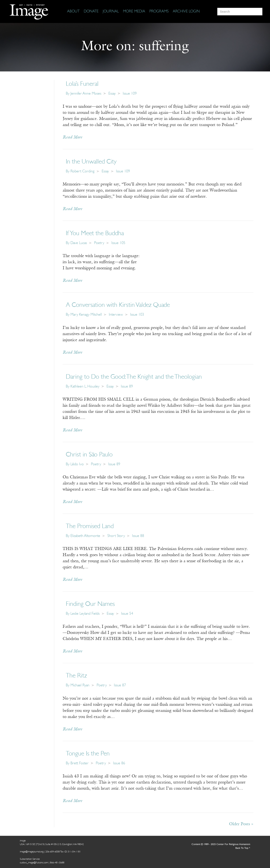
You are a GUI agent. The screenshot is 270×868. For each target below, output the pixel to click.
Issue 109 (130, 94)
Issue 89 (127, 387)
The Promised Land (90, 527)
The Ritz (76, 676)
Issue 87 (120, 685)
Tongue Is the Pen (88, 754)
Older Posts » (241, 824)
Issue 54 (127, 614)
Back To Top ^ (243, 848)
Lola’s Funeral (82, 84)
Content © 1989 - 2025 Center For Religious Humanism (221, 844)
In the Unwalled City (91, 162)
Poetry (99, 243)
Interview (116, 315)
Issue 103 (137, 315)
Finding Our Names (90, 604)
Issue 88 (138, 536)
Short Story (116, 536)
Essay (112, 94)
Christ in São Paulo (89, 455)
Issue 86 (119, 763)
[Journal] (111, 12)
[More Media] (134, 12)
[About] (73, 12)
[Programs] (159, 12)
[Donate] (91, 12)
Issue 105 (118, 243)
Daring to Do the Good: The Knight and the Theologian (134, 377)
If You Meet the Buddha (95, 234)
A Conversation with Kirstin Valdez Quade (118, 305)
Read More (72, 137)
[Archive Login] (186, 12)
